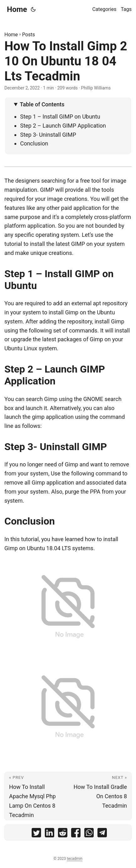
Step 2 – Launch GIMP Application (63, 126)
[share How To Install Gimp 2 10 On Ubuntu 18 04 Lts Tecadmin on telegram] (102, 834)
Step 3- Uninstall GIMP (48, 135)
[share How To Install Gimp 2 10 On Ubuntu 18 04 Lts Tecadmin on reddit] (63, 834)
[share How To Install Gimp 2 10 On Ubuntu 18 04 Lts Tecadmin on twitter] (36, 834)
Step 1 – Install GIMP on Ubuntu (60, 117)
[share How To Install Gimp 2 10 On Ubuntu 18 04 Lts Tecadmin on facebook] (76, 834)
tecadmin (75, 859)
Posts (29, 35)
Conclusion (34, 143)
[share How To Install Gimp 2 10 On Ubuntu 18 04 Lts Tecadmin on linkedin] (50, 834)
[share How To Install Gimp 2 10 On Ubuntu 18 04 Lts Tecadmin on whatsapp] (89, 834)
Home (17, 9)
